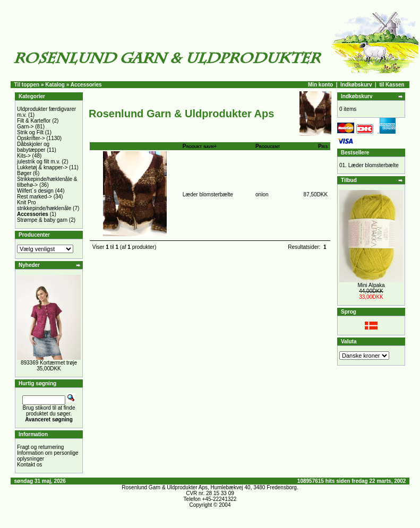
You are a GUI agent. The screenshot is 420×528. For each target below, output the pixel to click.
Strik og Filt (30, 132)
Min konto (320, 85)
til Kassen (392, 85)
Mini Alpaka (371, 285)
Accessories (86, 85)
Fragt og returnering (40, 447)
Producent (268, 146)
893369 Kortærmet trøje (49, 363)
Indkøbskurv (356, 85)
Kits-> (24, 156)
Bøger (24, 173)
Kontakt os (29, 465)
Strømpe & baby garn (42, 220)
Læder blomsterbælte (208, 194)
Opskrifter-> (31, 138)
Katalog (55, 85)
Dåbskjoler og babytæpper (33, 147)
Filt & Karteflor (34, 121)
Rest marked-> (35, 197)
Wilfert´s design (35, 191)
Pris (323, 146)
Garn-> (25, 127)
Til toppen (27, 85)
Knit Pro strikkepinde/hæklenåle (44, 205)
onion (262, 194)
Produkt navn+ (200, 146)
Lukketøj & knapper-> (42, 167)
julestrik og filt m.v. (39, 162)
